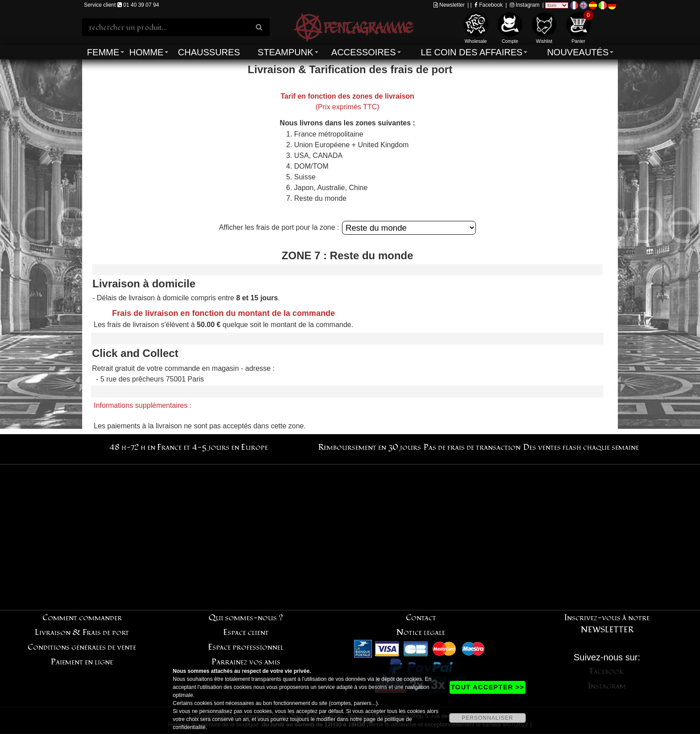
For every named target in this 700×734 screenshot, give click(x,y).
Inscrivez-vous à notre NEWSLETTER (607, 624)
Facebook (489, 5)
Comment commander (82, 618)
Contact (421, 618)
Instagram (525, 5)
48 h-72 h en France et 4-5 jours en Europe (189, 447)
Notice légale (421, 632)
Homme (146, 52)
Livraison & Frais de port (82, 632)
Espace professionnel (246, 647)
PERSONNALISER (487, 718)
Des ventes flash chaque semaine (581, 447)
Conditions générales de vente (82, 647)
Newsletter (449, 5)
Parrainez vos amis (246, 662)
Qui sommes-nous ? (246, 618)
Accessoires (363, 52)
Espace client (246, 632)
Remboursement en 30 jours (370, 447)
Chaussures (209, 52)
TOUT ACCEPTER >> (487, 687)
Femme (103, 52)
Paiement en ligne (82, 662)
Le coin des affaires (472, 52)
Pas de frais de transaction (472, 447)
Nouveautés (578, 52)
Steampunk (285, 52)
